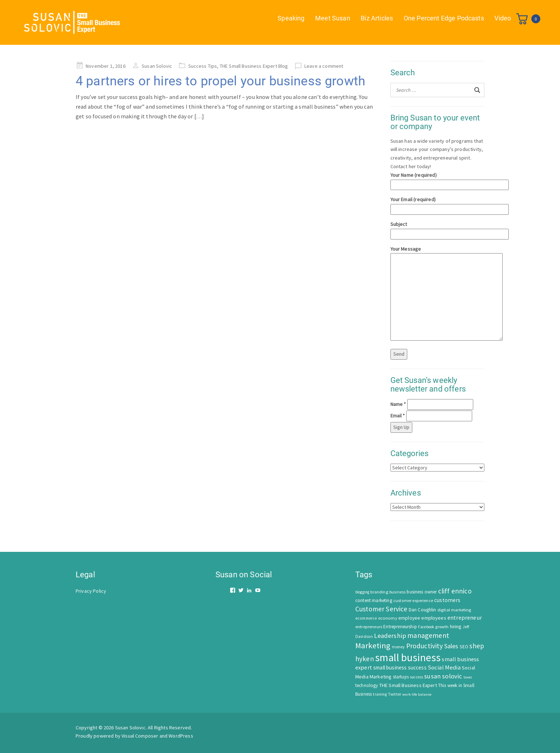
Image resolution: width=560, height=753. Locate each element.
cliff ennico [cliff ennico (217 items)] (455, 591)
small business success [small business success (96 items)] (400, 667)
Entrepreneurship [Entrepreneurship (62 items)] (400, 627)
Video (503, 18)
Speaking (291, 18)
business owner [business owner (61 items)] (422, 592)
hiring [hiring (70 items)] (456, 627)
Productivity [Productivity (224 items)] (425, 646)
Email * (398, 416)
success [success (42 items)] (416, 677)
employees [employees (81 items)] (434, 618)
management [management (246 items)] (428, 635)
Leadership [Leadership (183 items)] (390, 636)
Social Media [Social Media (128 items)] (444, 667)
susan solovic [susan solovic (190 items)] (443, 676)
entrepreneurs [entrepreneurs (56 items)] (369, 627)
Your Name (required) (438, 180)
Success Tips (203, 66)
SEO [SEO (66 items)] (464, 647)
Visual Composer (140, 736)
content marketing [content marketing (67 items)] (374, 600)
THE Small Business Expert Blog (254, 66)
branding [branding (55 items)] (379, 592)
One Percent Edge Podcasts (443, 18)
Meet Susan (332, 18)
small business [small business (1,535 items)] (408, 657)
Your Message (438, 294)
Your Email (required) (438, 204)
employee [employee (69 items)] (409, 618)
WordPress (181, 736)
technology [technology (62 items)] (367, 685)
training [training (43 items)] (380, 694)
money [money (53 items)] (398, 647)
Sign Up (401, 427)
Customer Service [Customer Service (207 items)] (381, 609)
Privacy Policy (91, 591)
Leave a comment (324, 66)
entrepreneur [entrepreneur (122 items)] (465, 617)
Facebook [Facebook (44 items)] (426, 627)
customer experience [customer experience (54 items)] (413, 600)
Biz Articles (377, 18)
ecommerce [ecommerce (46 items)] (366, 618)
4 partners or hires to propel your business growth (220, 81)
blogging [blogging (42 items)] (362, 592)
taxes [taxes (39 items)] (468, 677)
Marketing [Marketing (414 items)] (373, 645)
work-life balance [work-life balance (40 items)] (417, 694)
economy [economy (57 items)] (388, 618)
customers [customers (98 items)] (447, 600)
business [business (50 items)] (397, 592)
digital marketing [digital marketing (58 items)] (454, 610)
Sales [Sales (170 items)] (451, 646)
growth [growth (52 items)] (442, 627)
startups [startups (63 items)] (401, 677)
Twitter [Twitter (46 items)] (395, 694)
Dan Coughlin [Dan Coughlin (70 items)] (423, 610)
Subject (438, 229)
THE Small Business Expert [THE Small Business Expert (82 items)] (408, 685)
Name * (398, 404)
